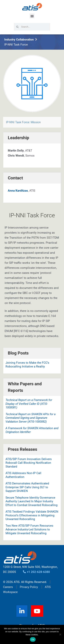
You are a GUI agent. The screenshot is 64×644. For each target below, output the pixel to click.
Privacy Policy (29, 587)
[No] (60, 634)
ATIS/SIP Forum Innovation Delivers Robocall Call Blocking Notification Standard (29, 463)
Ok (33, 640)
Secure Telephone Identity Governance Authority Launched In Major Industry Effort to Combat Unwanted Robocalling (32, 501)
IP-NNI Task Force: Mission (23, 122)
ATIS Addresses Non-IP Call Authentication (23, 475)
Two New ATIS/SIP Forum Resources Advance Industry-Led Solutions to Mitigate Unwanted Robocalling (29, 529)
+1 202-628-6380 (36, 572)
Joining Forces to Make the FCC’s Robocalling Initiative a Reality (27, 365)
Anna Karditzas (18, 191)
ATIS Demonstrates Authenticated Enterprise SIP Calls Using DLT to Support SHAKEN (27, 487)
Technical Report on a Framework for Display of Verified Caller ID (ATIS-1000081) (29, 404)
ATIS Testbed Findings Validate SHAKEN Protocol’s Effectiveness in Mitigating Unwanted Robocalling (32, 515)
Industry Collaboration (19, 40)
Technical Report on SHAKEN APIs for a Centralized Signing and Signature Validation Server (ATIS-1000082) (31, 418)
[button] (32, 16)
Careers (8, 587)
